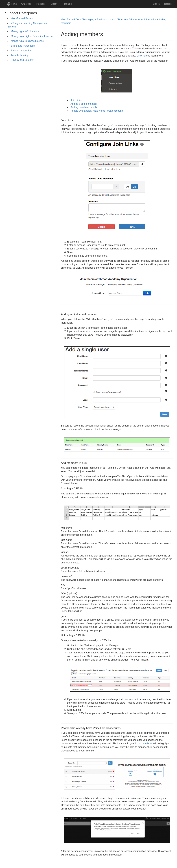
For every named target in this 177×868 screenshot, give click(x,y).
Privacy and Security (22, 60)
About (55, 4)
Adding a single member (84, 104)
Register (168, 4)
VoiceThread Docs (71, 20)
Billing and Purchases (23, 46)
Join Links (76, 100)
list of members (144, 744)
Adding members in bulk (84, 107)
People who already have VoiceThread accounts (97, 111)
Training (69, 4)
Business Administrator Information (137, 20)
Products (41, 4)
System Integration (21, 51)
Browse (26, 4)
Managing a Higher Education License (32, 36)
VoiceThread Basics (22, 18)
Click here (142, 56)
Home (12, 4)
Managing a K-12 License (25, 31)
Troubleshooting (20, 55)
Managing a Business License (27, 41)
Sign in (156, 4)
